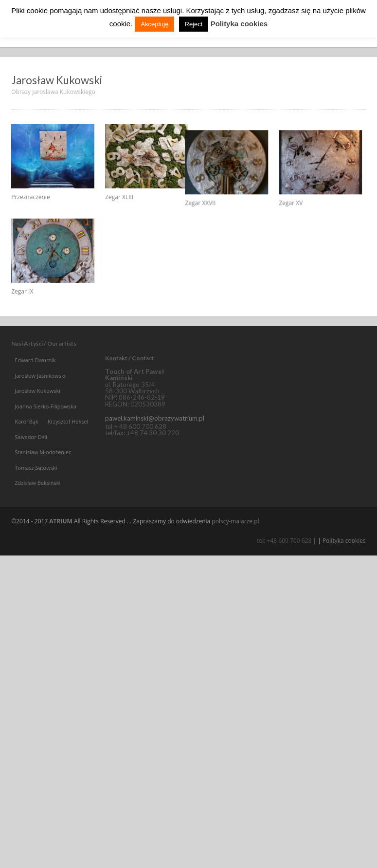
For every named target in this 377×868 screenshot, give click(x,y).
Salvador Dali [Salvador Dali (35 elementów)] (31, 461)
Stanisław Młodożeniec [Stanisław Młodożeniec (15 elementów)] (43, 477)
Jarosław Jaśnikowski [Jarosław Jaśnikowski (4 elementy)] (40, 400)
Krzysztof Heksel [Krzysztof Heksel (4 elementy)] (68, 446)
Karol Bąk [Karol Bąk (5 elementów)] (27, 446)
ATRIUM (61, 545)
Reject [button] (194, 24)
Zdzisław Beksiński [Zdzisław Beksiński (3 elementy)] (37, 508)
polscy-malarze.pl (235, 545)
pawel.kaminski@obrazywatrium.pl (155, 443)
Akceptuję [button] (154, 24)
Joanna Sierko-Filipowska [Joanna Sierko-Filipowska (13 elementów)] (45, 431)
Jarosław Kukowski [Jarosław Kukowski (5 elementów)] (37, 416)
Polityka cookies (344, 565)
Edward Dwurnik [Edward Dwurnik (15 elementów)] (35, 385)
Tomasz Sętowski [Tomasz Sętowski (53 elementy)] (36, 492)
